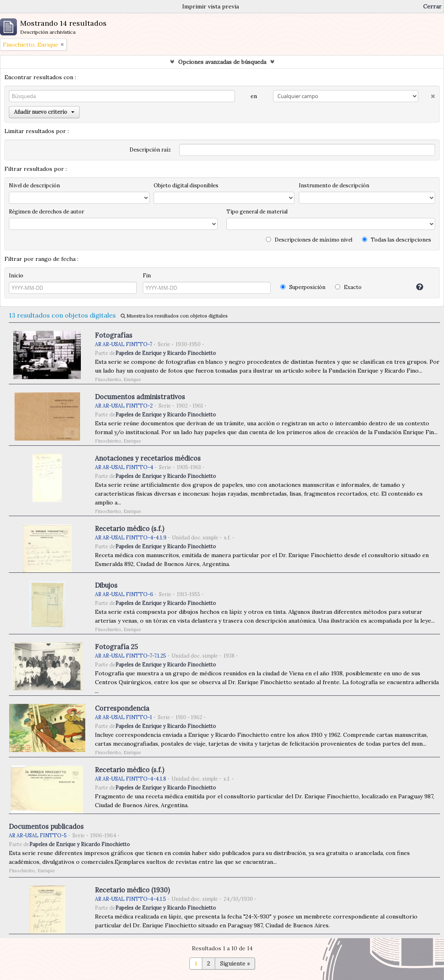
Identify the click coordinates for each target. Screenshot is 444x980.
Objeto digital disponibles (186, 186)
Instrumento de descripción (334, 186)
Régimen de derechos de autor (46, 212)
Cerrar (432, 6)
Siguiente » (235, 964)
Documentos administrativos (140, 397)
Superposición (303, 287)
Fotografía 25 (116, 647)
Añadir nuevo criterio (44, 112)
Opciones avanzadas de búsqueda (222, 62)
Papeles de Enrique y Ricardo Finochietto (166, 353)
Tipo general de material (257, 212)
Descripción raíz (150, 150)
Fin (147, 276)
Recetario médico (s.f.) (129, 529)
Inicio (16, 276)
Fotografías (114, 335)
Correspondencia (122, 708)
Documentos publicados (46, 826)
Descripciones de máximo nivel (309, 240)
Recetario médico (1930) (132, 890)
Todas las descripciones (397, 240)
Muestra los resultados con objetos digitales (174, 316)
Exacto (348, 287)
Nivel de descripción (34, 186)
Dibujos (106, 585)
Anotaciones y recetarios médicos (148, 458)
